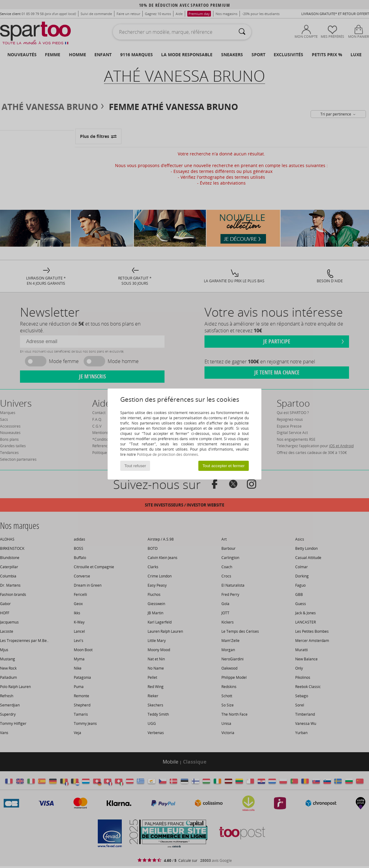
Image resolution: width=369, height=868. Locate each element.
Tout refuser (135, 466)
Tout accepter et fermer (223, 466)
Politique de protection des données (167, 454)
